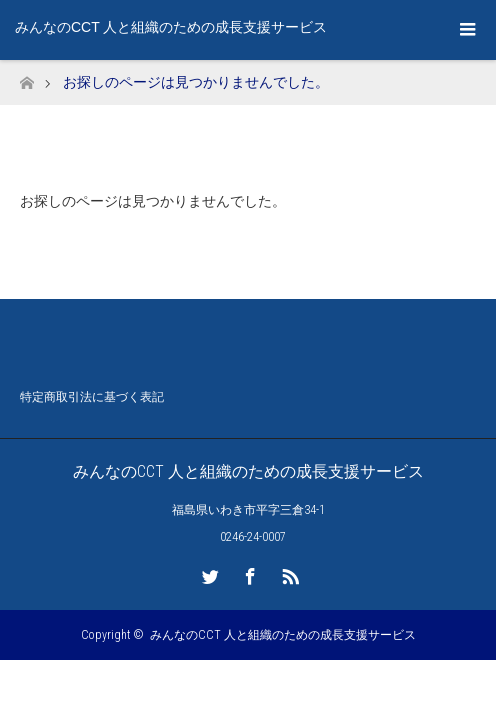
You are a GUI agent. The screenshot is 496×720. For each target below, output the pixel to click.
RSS (288, 573)
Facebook (248, 573)
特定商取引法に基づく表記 (92, 398)
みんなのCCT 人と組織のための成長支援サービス (171, 27)
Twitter (208, 573)
